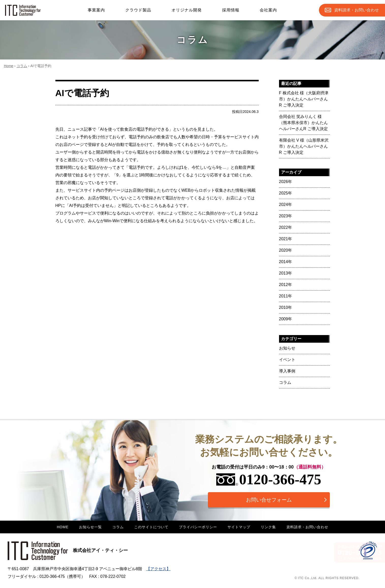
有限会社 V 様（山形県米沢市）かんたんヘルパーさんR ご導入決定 (304, 146)
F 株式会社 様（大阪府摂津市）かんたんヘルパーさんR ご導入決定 (304, 99)
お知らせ (287, 348)
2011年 (286, 296)
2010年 (286, 307)
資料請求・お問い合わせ (307, 527)
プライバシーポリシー (198, 527)
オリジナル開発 (187, 10)
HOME (63, 527)
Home (9, 66)
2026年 (286, 182)
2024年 (286, 205)
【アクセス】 (158, 569)
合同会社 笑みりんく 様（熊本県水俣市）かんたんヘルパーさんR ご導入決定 (303, 123)
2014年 (286, 262)
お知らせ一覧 (90, 527)
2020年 (286, 250)
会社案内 (268, 10)
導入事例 (287, 371)
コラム (22, 66)
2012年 (286, 285)
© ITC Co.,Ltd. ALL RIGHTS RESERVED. (327, 578)
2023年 (286, 216)
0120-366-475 (269, 479)
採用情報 (231, 10)
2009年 (286, 319)
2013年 (286, 273)
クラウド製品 (138, 10)
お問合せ (357, 10)
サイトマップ (239, 527)
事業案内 (96, 10)
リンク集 (268, 527)
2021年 (286, 239)
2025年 (286, 193)
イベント (287, 360)
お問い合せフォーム (269, 500)
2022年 (286, 227)
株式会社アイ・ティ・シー (68, 550)
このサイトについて (151, 527)
